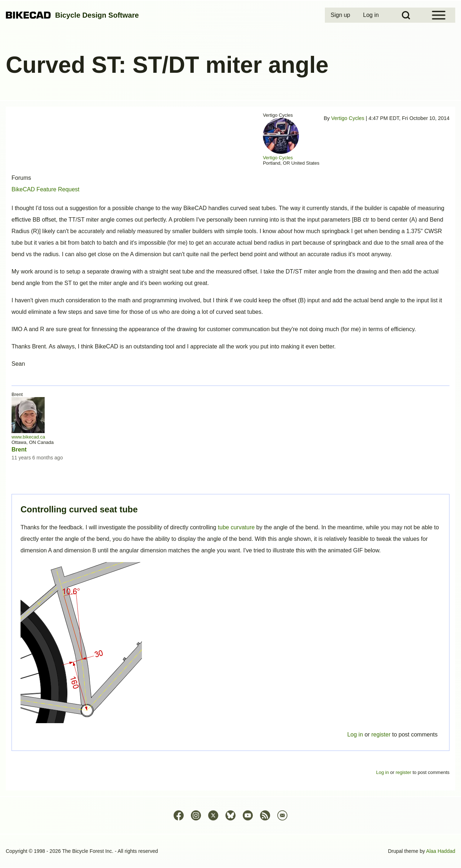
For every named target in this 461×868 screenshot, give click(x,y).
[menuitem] (341, 15)
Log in (355, 735)
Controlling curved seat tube (79, 509)
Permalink (230, 434)
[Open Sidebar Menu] (439, 15)
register (381, 735)
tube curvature (236, 527)
